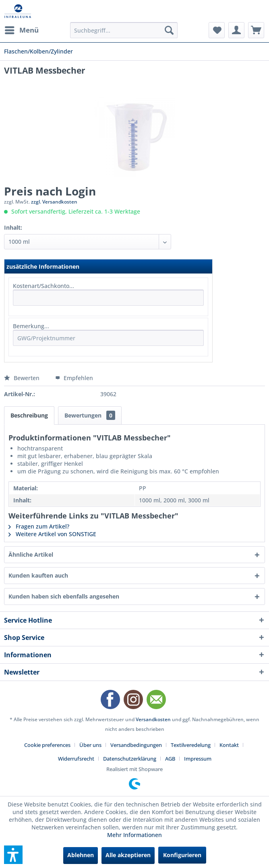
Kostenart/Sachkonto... (43, 286)
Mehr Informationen (134, 835)
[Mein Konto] (236, 30)
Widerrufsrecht (76, 759)
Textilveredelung (191, 745)
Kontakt (229, 745)
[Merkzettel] (217, 30)
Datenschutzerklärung (130, 759)
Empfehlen (74, 378)
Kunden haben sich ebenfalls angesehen (64, 596)
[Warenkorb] (256, 30)
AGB (170, 759)
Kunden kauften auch (38, 575)
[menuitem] (21, 30)
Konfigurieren (182, 855)
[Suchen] (169, 30)
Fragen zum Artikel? (39, 526)
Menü (22, 29)
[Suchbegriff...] (124, 30)
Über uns (90, 745)
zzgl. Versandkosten (54, 202)
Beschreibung (29, 415)
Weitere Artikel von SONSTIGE (52, 534)
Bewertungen (90, 415)
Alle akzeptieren (128, 855)
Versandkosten (153, 719)
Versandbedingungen (136, 745)
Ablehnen (81, 855)
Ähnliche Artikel (31, 554)
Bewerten (23, 378)
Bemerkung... (31, 326)
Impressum (198, 759)
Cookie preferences (47, 745)
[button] (13, 855)
